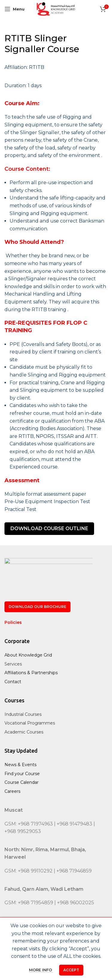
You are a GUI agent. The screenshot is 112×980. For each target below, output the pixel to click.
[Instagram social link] (56, 930)
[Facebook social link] (27, 930)
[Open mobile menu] (14, 9)
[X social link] (41, 930)
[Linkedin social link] (70, 930)
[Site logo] (56, 9)
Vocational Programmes (30, 723)
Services (13, 664)
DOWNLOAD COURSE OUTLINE (49, 528)
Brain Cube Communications (69, 969)
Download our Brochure (37, 607)
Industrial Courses (23, 714)
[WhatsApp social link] (84, 930)
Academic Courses (24, 732)
